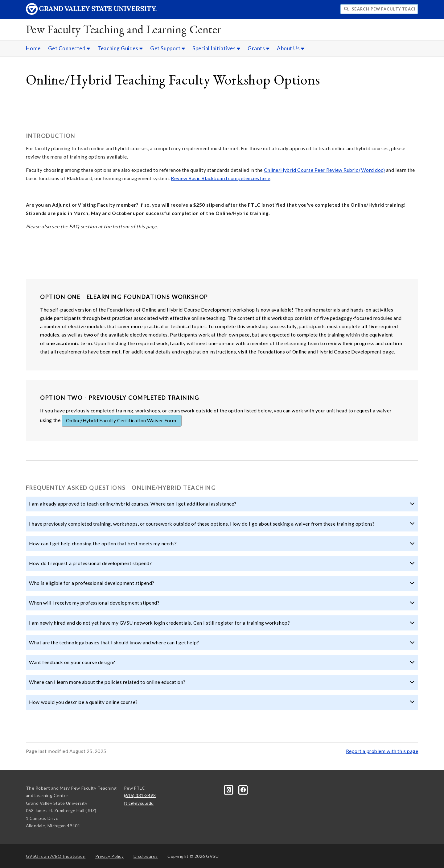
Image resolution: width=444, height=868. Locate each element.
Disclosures (146, 856)
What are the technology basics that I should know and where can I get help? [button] (222, 643)
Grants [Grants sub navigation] (259, 48)
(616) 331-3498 (140, 795)
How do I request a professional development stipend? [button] (222, 563)
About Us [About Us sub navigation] (291, 48)
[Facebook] (243, 789)
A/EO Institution (56, 856)
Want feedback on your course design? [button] (222, 662)
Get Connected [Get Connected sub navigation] (69, 48)
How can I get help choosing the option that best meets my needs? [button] (222, 544)
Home (33, 48)
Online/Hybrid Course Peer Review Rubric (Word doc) (325, 170)
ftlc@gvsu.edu (139, 803)
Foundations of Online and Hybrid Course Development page (326, 352)
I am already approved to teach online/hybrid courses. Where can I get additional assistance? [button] (222, 504)
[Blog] (229, 789)
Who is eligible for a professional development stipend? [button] (222, 583)
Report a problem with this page (382, 751)
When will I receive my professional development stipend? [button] (222, 603)
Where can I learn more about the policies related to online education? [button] (222, 682)
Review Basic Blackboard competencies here (220, 178)
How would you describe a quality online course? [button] (222, 702)
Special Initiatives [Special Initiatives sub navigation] (216, 48)
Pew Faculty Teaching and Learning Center (124, 29)
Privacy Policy (110, 856)
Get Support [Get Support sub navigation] (168, 48)
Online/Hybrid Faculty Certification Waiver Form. (122, 420)
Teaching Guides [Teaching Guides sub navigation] (120, 48)
